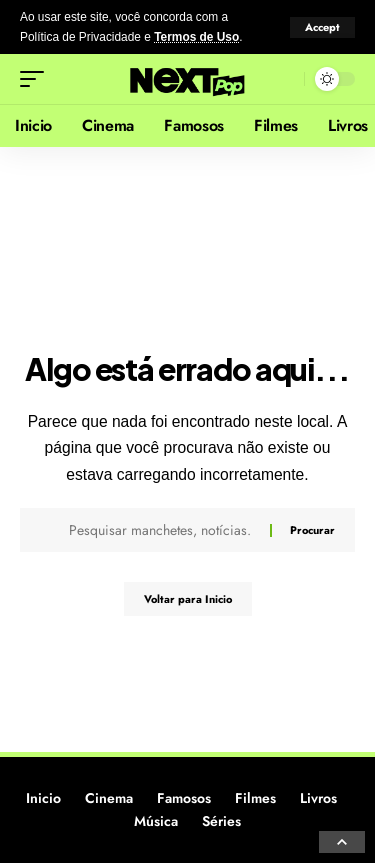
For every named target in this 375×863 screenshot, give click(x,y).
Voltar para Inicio (188, 599)
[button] (322, 27)
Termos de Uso (196, 37)
